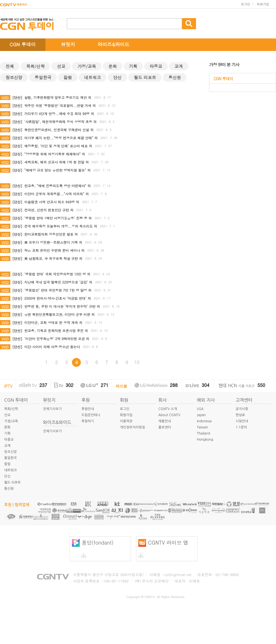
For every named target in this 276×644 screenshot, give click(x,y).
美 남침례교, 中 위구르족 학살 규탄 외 (53, 258)
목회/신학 (35, 66)
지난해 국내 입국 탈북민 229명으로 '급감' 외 (58, 282)
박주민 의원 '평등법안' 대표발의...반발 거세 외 (60, 105)
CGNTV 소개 (168, 409)
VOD (5, 98)
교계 (179, 66)
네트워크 (93, 77)
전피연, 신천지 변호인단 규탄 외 (49, 210)
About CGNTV (169, 415)
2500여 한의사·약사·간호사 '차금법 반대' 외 (58, 298)
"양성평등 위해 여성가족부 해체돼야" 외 (55, 154)
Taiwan (202, 427)
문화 (113, 66)
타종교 (156, 66)
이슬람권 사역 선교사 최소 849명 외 (52, 202)
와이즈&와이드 (113, 44)
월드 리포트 (145, 77)
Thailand (203, 433)
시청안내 (242, 421)
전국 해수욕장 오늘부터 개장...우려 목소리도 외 (61, 226)
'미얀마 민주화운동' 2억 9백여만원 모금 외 (57, 339)
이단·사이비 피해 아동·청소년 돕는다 (52, 347)
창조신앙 (14, 77)
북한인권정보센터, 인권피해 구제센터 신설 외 (59, 130)
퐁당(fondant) (93, 548)
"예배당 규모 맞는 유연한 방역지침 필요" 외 (57, 170)
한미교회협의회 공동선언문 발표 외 (51, 234)
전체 (10, 66)
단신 (117, 77)
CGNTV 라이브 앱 (163, 548)
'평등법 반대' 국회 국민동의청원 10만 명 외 (57, 274)
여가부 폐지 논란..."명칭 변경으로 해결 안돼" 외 (61, 138)
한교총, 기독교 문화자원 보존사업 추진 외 (56, 330)
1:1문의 (241, 427)
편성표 (240, 415)
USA (200, 409)
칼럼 (68, 77)
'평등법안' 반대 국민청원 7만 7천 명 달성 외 (58, 290)
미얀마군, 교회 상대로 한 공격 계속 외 (53, 322)
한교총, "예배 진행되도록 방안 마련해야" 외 (58, 186)
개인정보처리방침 (132, 427)
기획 (133, 66)
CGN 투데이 (23, 44)
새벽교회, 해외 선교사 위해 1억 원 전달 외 (57, 162)
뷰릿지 (68, 44)
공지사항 (242, 409)
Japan (201, 415)
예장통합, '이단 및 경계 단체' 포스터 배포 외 (58, 146)
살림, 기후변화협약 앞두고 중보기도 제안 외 (58, 97)
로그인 (245, 4)
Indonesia (204, 421)
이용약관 (126, 421)
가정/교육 (87, 66)
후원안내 (88, 409)
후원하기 (88, 421)
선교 (61, 66)
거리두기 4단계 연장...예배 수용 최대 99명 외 (59, 114)
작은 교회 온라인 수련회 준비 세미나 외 (54, 250)
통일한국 (43, 77)
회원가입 (263, 4)
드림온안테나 (91, 415)
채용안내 (165, 421)
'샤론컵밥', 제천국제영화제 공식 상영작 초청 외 (60, 122)
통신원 (175, 77)
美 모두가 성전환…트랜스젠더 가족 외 (53, 242)
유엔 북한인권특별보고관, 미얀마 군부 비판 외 (60, 314)
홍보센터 (165, 427)
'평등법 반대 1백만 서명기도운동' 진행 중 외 (58, 218)
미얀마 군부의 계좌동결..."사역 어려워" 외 (57, 194)
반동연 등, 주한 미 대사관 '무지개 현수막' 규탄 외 (62, 306)
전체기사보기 (52, 409)
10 (137, 362)
